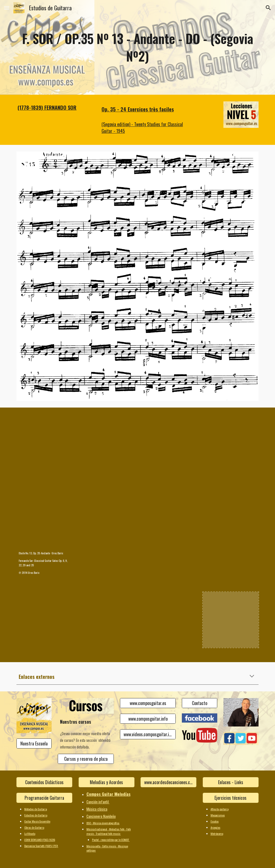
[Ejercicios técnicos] (231, 798)
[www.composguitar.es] (148, 703)
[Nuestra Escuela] (34, 743)
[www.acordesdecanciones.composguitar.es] (168, 782)
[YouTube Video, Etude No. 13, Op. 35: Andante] (44, 519)
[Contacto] (199, 703)
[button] (7, 8)
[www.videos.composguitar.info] (148, 734)
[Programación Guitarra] (44, 798)
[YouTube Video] (44, 442)
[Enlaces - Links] (231, 782)
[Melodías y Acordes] (107, 782)
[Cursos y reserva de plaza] (86, 759)
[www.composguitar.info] (148, 719)
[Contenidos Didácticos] (44, 782)
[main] (137, 47)
